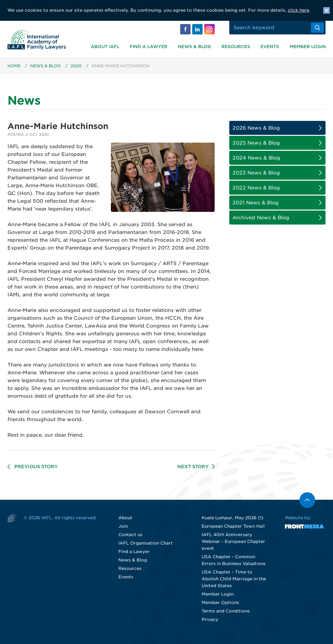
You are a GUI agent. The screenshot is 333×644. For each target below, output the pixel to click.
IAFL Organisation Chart (146, 543)
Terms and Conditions (226, 611)
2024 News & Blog (256, 158)
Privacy (210, 619)
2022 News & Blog (256, 188)
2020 (76, 66)
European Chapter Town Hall (233, 526)
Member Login (308, 47)
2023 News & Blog (256, 173)
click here (299, 10)
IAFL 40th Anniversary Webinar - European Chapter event (233, 541)
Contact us (130, 535)
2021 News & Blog (256, 203)
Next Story (193, 467)
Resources (236, 47)
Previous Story (36, 467)
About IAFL (105, 47)
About (125, 518)
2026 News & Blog (256, 128)
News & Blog (194, 47)
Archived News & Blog (261, 218)
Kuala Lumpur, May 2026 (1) (233, 518)
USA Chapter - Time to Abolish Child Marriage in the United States (234, 579)
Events (270, 47)
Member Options (220, 603)
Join (123, 526)
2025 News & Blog (256, 143)
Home (14, 66)
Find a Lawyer (149, 47)
